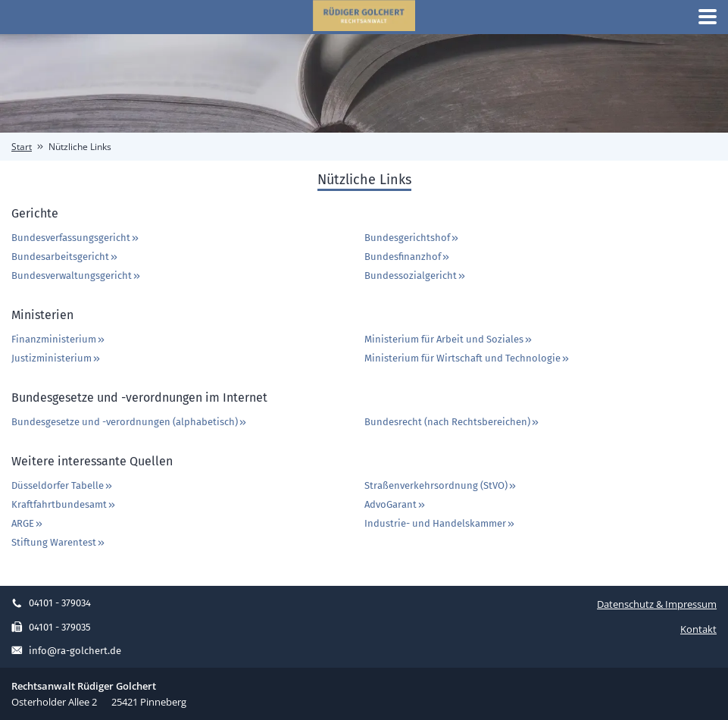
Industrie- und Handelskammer (440, 523)
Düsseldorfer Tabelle (62, 485)
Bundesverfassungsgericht (76, 238)
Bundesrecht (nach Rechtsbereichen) (452, 422)
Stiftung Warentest (59, 542)
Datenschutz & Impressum (657, 604)
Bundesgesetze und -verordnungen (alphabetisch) (130, 422)
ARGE (28, 523)
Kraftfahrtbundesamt (64, 504)
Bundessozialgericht (416, 275)
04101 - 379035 (51, 627)
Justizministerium (56, 358)
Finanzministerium (59, 339)
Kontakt (698, 629)
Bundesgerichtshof (412, 238)
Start (22, 147)
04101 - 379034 (51, 603)
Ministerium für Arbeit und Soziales (449, 339)
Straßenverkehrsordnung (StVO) (441, 485)
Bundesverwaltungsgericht (77, 275)
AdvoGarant (395, 504)
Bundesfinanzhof (408, 257)
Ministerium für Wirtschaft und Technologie (467, 358)
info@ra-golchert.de (66, 651)
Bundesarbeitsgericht (65, 257)
